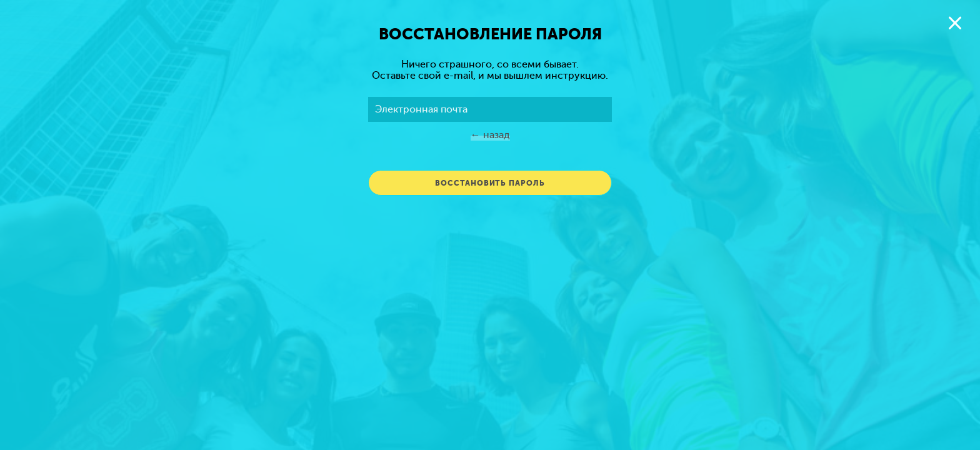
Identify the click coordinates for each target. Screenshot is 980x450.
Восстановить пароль (490, 183)
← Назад (490, 135)
